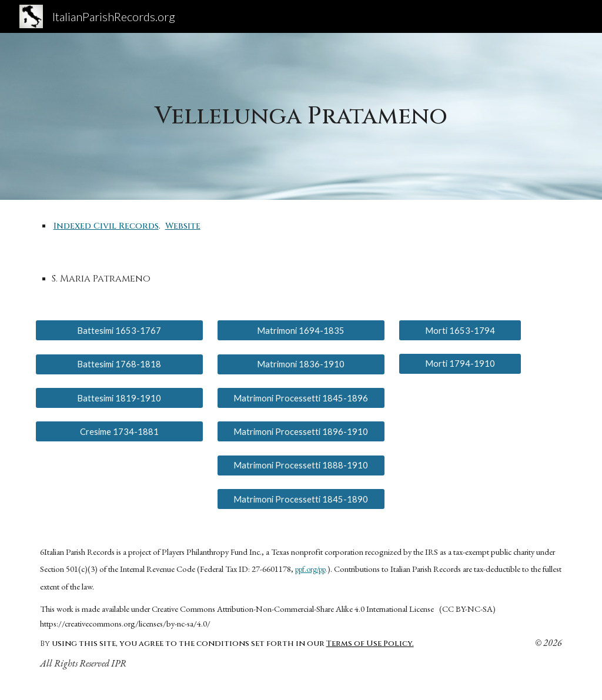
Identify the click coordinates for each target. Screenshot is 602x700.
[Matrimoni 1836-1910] (301, 364)
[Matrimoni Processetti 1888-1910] (301, 465)
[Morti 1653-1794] (460, 330)
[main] (301, 116)
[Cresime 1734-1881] (119, 431)
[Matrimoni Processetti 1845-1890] (301, 499)
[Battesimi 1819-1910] (119, 398)
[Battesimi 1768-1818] (119, 364)
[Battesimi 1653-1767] (119, 330)
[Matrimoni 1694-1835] (301, 330)
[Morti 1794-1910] (460, 364)
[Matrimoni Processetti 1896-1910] (301, 431)
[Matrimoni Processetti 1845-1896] (301, 398)
